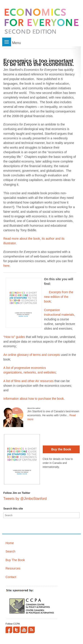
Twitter (16, 630)
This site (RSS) (31, 630)
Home (10, 543)
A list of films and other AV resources (28, 381)
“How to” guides (14, 337)
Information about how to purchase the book (34, 399)
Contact (11, 577)
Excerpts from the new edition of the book (59, 297)
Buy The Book (15, 560)
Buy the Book (61, 449)
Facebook (9, 630)
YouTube (24, 630)
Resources (13, 568)
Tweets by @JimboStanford (25, 499)
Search (10, 551)
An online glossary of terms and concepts (32, 355)
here (6, 266)
